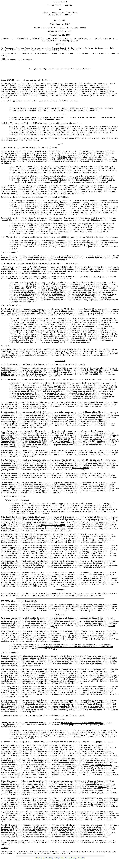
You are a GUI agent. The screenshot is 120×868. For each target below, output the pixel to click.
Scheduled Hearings (71, 858)
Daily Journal (60, 858)
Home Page (39, 858)
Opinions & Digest (49, 858)
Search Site (81, 858)
